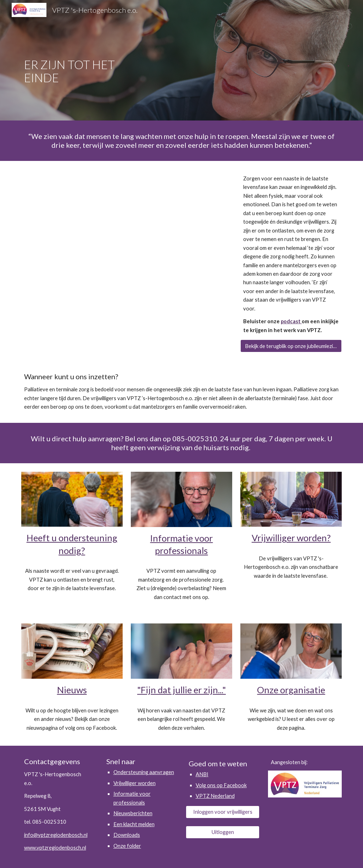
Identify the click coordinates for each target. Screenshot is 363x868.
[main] (86, 60)
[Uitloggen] (223, 832)
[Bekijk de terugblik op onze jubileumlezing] (291, 346)
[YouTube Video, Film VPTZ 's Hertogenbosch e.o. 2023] (127, 232)
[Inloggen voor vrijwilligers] (223, 812)
